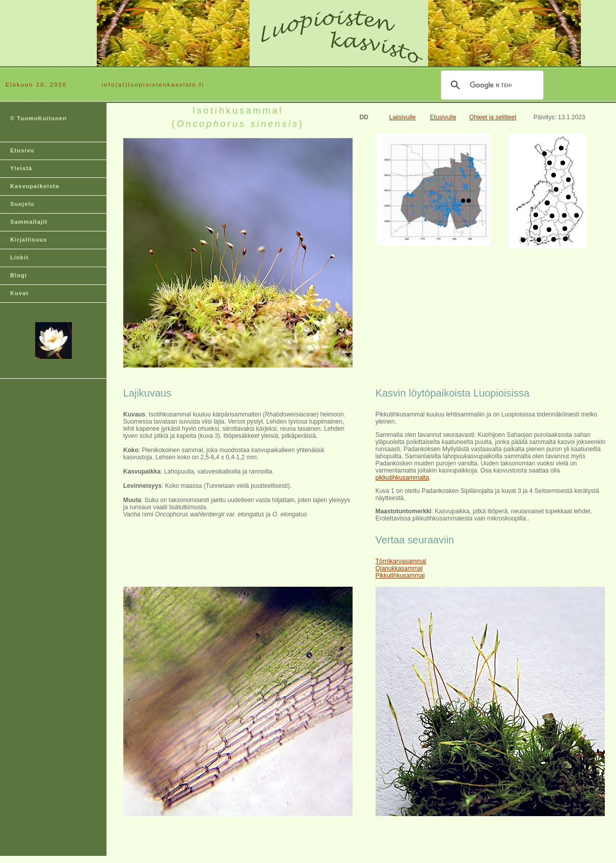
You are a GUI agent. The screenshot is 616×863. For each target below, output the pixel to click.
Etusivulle (443, 117)
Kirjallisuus (29, 240)
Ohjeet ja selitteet (493, 117)
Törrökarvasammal (401, 561)
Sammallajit (29, 222)
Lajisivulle (403, 117)
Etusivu (22, 150)
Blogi (19, 275)
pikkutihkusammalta (402, 478)
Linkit (19, 257)
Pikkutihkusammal (400, 576)
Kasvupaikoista (35, 186)
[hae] (491, 85)
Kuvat (19, 293)
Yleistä (21, 168)
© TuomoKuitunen (38, 118)
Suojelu (22, 204)
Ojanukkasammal (399, 568)
